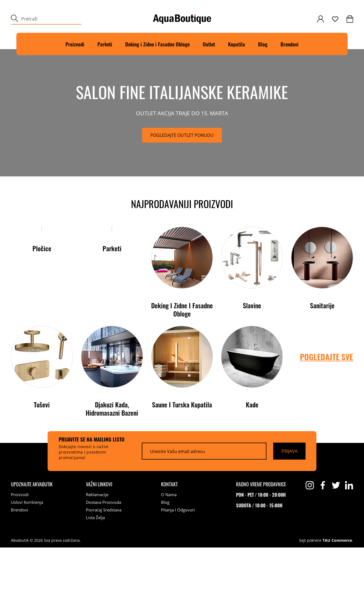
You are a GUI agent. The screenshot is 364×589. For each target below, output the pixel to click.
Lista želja (95, 559)
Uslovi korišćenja (27, 544)
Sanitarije (322, 347)
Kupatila (237, 44)
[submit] (14, 19)
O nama (169, 536)
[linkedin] (349, 527)
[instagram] (310, 527)
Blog (263, 44)
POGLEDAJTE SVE (326, 398)
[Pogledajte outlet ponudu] (182, 156)
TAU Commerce (337, 582)
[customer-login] (320, 19)
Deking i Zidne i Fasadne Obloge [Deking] (157, 44)
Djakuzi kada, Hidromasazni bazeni (112, 450)
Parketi (105, 44)
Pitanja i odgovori (178, 551)
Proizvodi (75, 44)
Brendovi (290, 44)
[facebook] (323, 527)
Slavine (252, 347)
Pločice (42, 347)
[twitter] (336, 527)
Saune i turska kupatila (182, 446)
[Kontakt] (169, 526)
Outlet (209, 44)
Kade (252, 446)
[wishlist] (335, 19)
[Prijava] (290, 493)
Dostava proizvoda (104, 544)
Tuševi (42, 446)
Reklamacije (97, 536)
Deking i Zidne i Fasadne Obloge (182, 351)
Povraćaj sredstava (104, 551)
